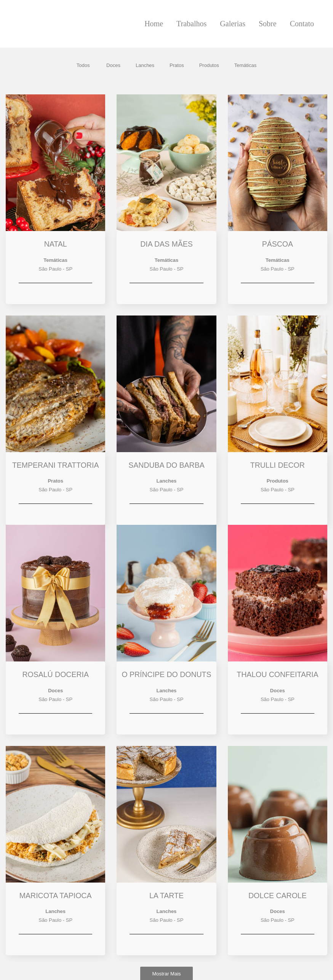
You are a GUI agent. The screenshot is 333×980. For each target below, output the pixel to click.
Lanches (145, 65)
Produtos (209, 65)
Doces (113, 65)
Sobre (268, 24)
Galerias (233, 24)
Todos (83, 65)
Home (154, 24)
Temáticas (246, 65)
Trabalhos (191, 24)
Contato (302, 24)
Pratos (177, 65)
